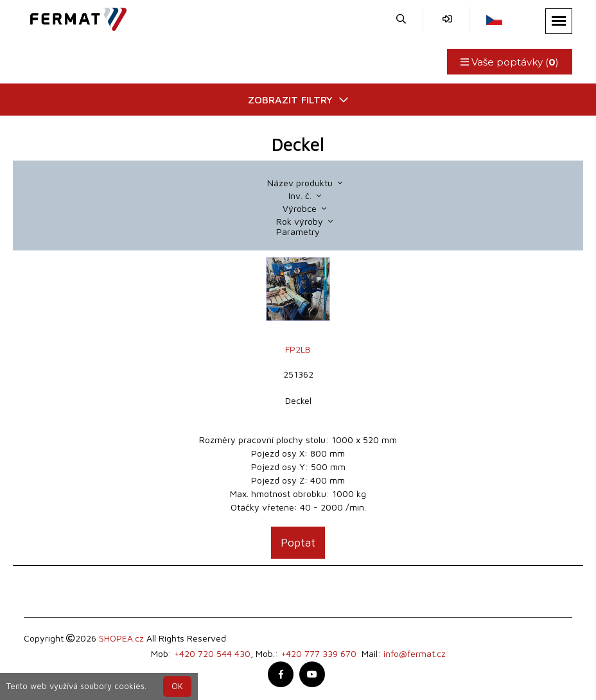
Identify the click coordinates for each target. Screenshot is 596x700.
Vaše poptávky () (510, 62)
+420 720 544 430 (212, 653)
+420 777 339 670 (319, 653)
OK (177, 686)
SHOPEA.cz (121, 638)
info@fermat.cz (415, 653)
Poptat (298, 542)
